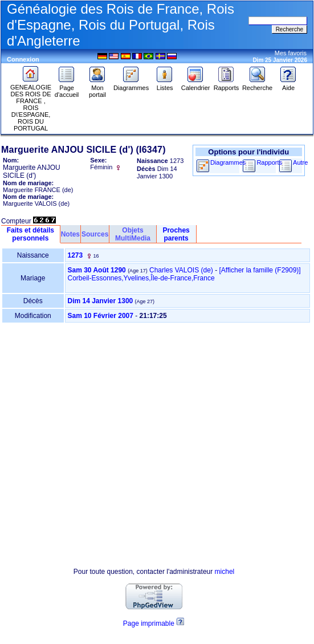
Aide (288, 85)
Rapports (227, 85)
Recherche (257, 85)
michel (225, 572)
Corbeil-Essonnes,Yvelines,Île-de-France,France (141, 278)
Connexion (23, 59)
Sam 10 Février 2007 (101, 316)
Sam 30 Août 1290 (97, 270)
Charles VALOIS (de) (181, 270)
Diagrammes (131, 85)
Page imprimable (149, 623)
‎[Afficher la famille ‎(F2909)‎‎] (260, 270)
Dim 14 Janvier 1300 (101, 301)
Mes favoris (291, 53)
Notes (70, 234)
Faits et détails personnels (30, 234)
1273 (76, 255)
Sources (95, 234)
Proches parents (176, 234)
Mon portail (97, 88)
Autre (300, 162)
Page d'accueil (67, 88)
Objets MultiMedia (133, 234)
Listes (165, 85)
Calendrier (196, 85)
